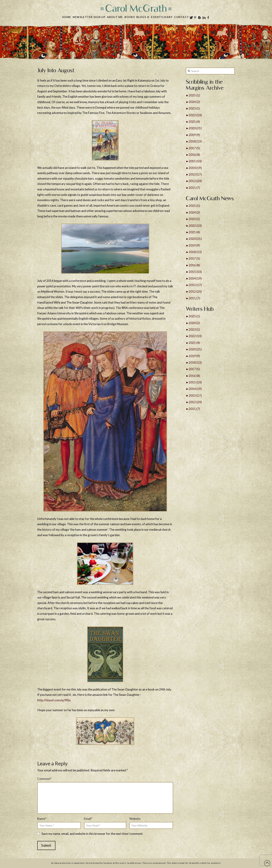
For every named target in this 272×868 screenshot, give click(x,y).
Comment (44, 779)
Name (42, 819)
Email (88, 819)
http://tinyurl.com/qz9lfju (54, 700)
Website (135, 819)
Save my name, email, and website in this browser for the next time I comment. (92, 834)
